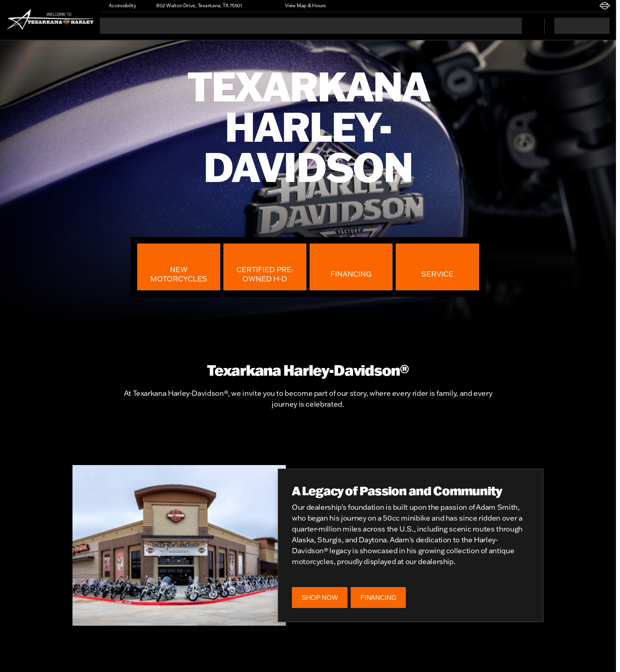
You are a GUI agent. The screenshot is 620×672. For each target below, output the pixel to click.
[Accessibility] (119, 6)
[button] (260, 6)
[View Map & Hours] (302, 6)
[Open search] (528, 26)
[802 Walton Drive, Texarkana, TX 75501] (196, 6)
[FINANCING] (378, 598)
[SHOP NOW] (320, 598)
